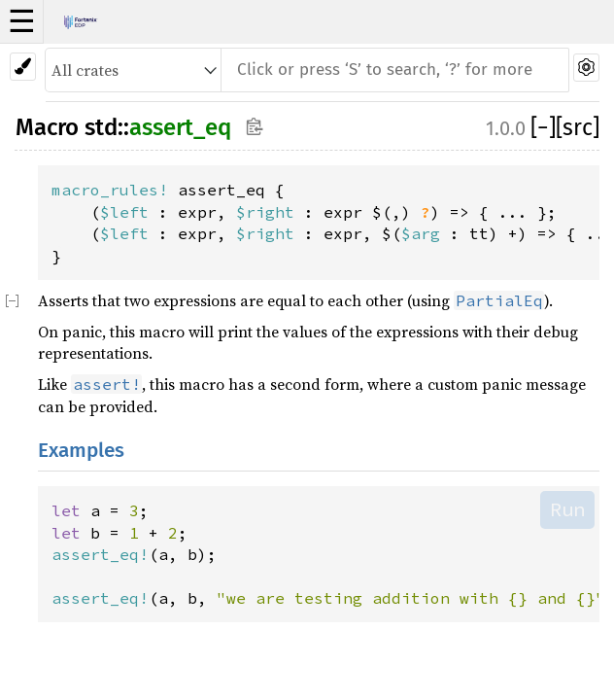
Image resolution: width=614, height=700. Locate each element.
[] (543, 127)
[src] (578, 127)
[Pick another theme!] (23, 67)
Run (567, 509)
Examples (81, 451)
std (101, 127)
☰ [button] (22, 21)
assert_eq (180, 127)
